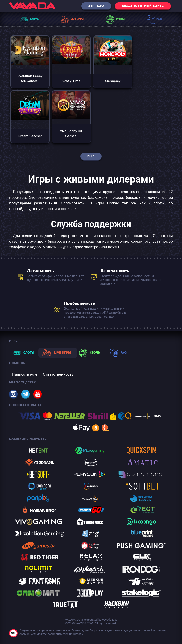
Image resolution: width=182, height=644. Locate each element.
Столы (120, 19)
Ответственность (58, 374)
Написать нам (25, 374)
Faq (159, 19)
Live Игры (77, 19)
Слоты (34, 19)
